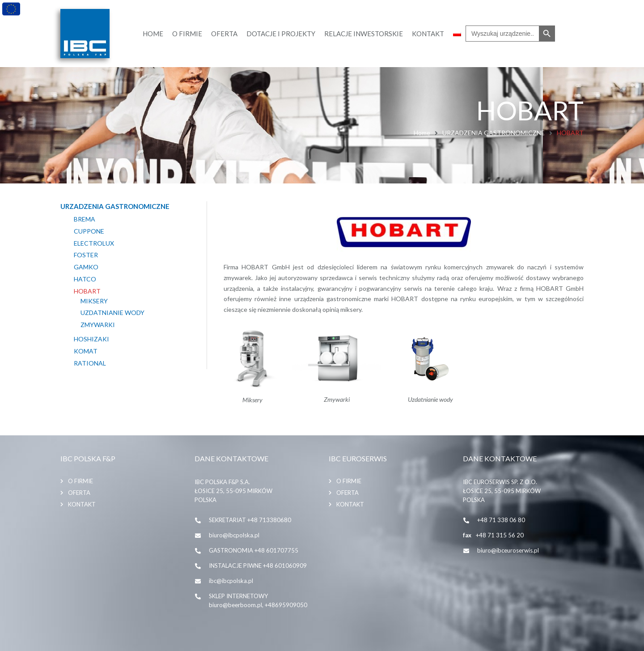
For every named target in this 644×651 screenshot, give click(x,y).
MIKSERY (94, 301)
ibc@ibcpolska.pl (231, 581)
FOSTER (86, 255)
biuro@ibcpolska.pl (234, 535)
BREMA (85, 219)
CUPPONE (89, 231)
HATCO (85, 279)
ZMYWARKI (98, 325)
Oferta (79, 493)
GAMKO (86, 267)
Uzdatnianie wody (112, 313)
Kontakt (82, 504)
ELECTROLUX (94, 243)
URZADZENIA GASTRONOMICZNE (494, 133)
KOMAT (86, 351)
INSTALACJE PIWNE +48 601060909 (258, 566)
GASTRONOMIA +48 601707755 (254, 550)
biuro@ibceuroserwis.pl (508, 550)
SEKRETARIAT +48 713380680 (250, 520)
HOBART (87, 291)
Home (422, 133)
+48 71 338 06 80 (501, 520)
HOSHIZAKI (91, 339)
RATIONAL (90, 363)
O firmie (80, 481)
